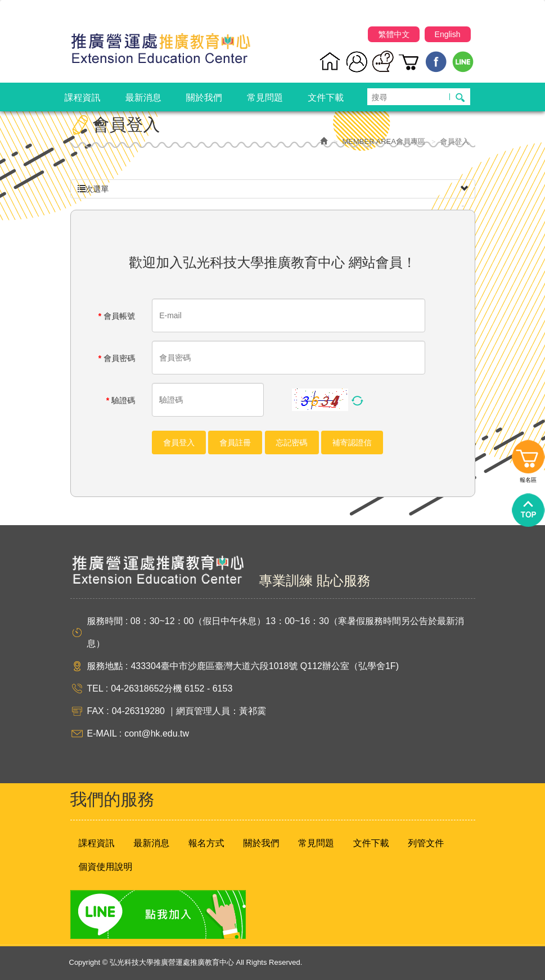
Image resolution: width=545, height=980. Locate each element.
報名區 (528, 459)
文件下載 (371, 843)
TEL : (98, 688)
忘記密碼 (292, 442)
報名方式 (206, 843)
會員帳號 (117, 316)
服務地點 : (108, 666)
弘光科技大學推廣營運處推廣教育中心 (160, 44)
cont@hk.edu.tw (157, 733)
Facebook (436, 61)
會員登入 (179, 442)
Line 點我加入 (158, 914)
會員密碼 (117, 358)
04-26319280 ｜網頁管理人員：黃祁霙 (189, 711)
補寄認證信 (352, 442)
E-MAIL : (105, 733)
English (448, 34)
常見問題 (316, 843)
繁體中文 (394, 34)
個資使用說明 (106, 867)
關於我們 (261, 843)
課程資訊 (97, 843)
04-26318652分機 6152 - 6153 (172, 688)
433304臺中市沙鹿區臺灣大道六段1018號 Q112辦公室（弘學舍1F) (265, 666)
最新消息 (151, 843)
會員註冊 (235, 442)
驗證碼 (121, 400)
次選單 (273, 189)
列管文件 (426, 843)
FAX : (98, 711)
